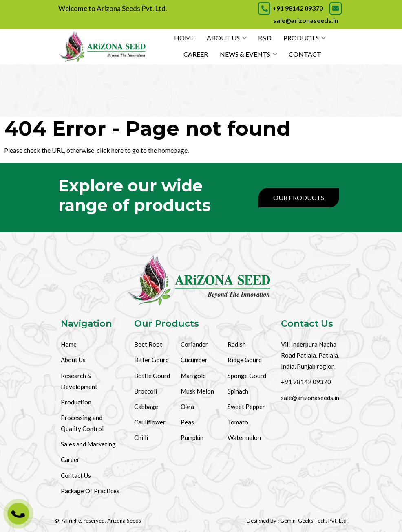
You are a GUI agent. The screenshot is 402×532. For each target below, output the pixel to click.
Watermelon (244, 437)
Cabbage (146, 407)
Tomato (238, 422)
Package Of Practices (90, 491)
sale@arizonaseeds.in (310, 398)
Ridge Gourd (245, 360)
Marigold (193, 376)
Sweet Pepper (246, 407)
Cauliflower (150, 422)
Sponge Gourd (247, 376)
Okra (187, 407)
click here (110, 150)
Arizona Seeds (124, 521)
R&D (265, 38)
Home (184, 38)
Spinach (238, 391)
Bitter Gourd (151, 360)
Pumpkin (192, 437)
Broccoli (146, 391)
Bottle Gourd (152, 376)
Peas (187, 422)
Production (76, 402)
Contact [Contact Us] (305, 54)
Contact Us (76, 475)
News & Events (245, 54)
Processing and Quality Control (82, 423)
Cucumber (194, 360)
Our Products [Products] (299, 197)
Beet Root (148, 344)
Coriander (194, 344)
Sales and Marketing (88, 444)
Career (196, 54)
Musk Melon (197, 391)
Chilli (141, 437)
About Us (223, 38)
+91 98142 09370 (290, 8)
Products (301, 38)
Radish (237, 344)
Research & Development (79, 381)
